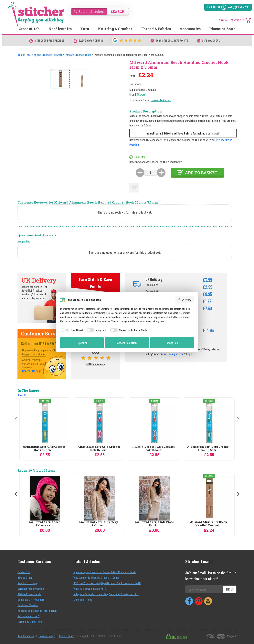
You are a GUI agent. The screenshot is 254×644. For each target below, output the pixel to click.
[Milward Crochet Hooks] (79, 55)
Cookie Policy (67, 636)
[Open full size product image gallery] (77, 102)
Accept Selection (127, 343)
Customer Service (28, 605)
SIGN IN (223, 20)
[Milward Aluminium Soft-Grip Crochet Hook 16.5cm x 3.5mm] (100, 423)
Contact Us (29, 371)
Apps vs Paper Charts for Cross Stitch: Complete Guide (105, 572)
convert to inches (161, 100)
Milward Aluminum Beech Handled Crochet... (208, 524)
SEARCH (118, 12)
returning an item (174, 354)
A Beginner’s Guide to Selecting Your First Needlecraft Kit (106, 594)
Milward (141, 94)
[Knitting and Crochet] (39, 55)
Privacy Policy (47, 636)
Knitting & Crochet (115, 29)
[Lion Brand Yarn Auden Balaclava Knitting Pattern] (45, 498)
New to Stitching (27, 583)
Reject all (82, 343)
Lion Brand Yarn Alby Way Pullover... (99, 524)
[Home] (21, 55)
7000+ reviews (95, 364)
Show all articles (83, 599)
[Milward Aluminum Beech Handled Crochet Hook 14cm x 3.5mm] (209, 498)
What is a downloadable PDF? (90, 588)
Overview (185, 300)
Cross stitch (29, 29)
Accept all (172, 343)
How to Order (25, 577)
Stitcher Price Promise (31, 588)
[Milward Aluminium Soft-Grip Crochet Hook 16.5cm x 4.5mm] (209, 423)
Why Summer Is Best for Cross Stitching (96, 577)
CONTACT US (238, 20)
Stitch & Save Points (29, 594)
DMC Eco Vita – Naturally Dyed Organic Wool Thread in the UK (107, 583)
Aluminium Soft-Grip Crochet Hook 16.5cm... (44, 449)
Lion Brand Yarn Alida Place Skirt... (153, 524)
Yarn (85, 29)
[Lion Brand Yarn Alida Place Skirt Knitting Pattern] (154, 498)
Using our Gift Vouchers (31, 599)
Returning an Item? (28, 616)
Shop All (22, 395)
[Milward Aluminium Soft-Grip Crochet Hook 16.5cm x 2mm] (45, 423)
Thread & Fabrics (156, 29)
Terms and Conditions (30, 621)
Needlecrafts (60, 29)
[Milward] (58, 55)
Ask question (24, 241)
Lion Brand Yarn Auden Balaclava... (44, 524)
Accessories (190, 29)
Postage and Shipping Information (37, 610)
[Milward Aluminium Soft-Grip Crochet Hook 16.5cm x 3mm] (154, 423)
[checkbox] (71, 330)
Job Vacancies (26, 636)
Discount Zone (222, 29)
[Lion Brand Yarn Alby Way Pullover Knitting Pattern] (100, 498)
